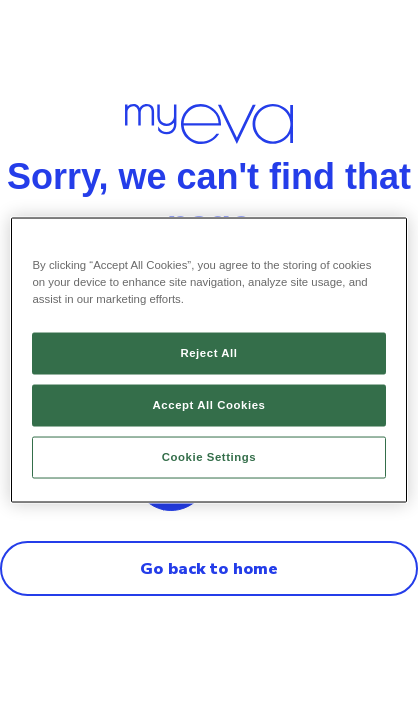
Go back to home (209, 569)
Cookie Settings (209, 457)
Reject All (208, 353)
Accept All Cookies (209, 405)
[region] (208, 360)
